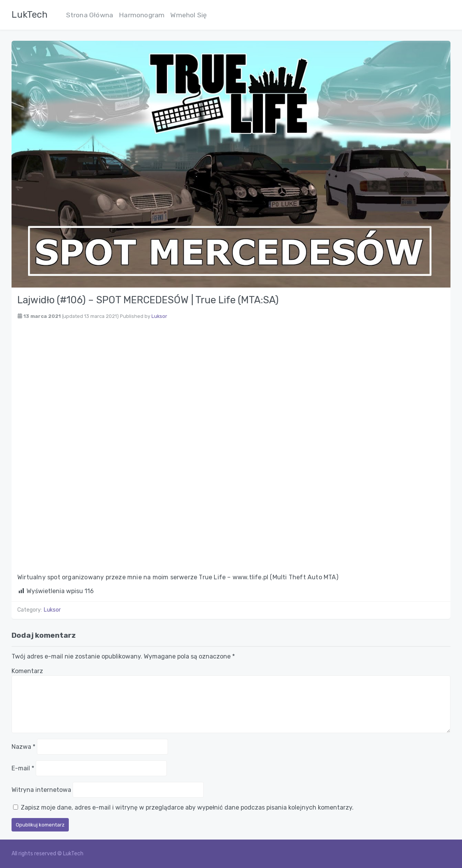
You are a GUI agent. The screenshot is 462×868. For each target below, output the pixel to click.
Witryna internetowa (41, 790)
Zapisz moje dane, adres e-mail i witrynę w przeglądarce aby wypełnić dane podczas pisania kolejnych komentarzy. (187, 807)
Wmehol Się (189, 15)
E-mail (23, 768)
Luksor (159, 316)
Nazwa (23, 747)
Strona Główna (90, 15)
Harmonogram (142, 15)
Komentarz (27, 671)
